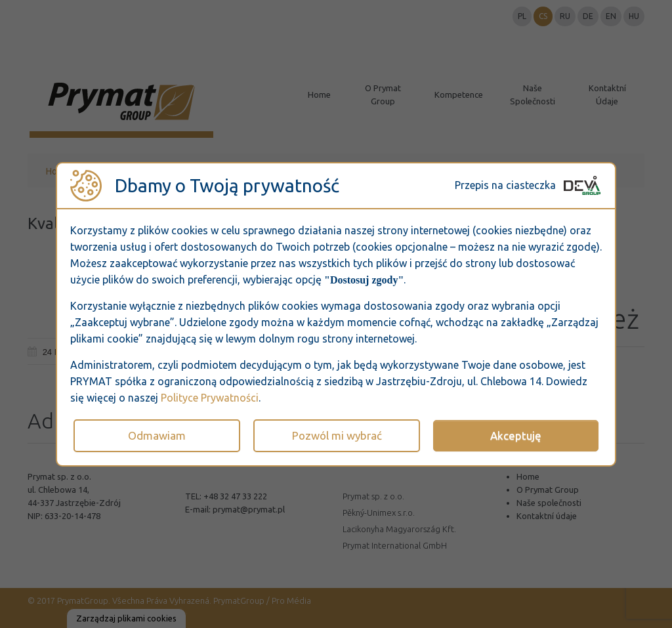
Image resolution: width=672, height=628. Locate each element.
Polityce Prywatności (210, 398)
